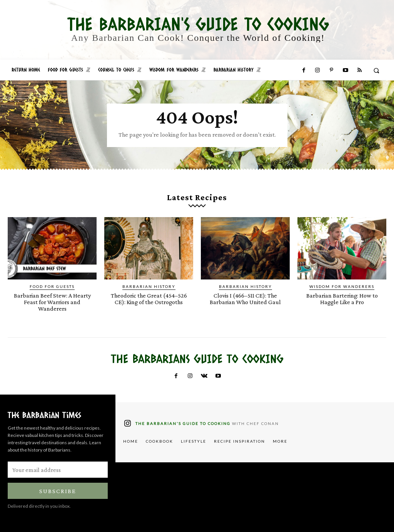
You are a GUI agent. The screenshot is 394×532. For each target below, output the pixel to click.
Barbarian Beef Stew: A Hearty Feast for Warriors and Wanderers (52, 302)
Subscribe (58, 491)
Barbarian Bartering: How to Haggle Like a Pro (342, 299)
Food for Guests (52, 286)
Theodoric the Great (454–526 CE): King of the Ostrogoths (149, 299)
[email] (58, 470)
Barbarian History (149, 286)
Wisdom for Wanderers (342, 286)
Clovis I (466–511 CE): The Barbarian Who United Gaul (245, 299)
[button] (376, 70)
